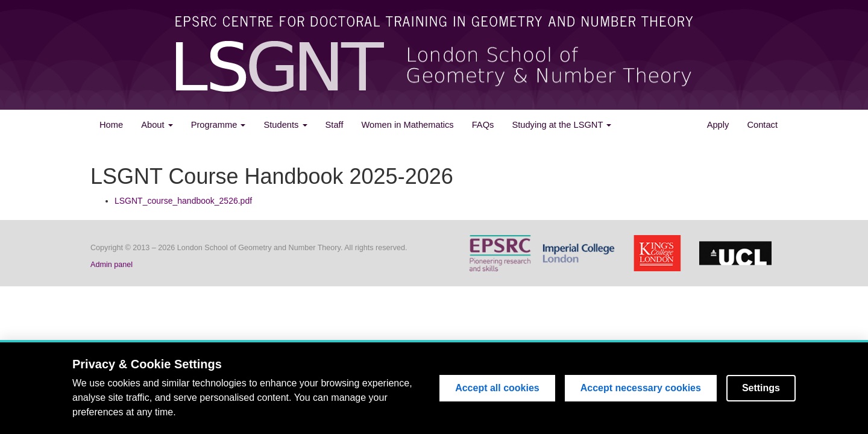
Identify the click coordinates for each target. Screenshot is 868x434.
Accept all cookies (497, 388)
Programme (219, 125)
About (157, 125)
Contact (762, 125)
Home (111, 125)
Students (285, 125)
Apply (718, 125)
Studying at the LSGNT (561, 125)
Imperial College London (582, 253)
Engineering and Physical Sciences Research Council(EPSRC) (503, 253)
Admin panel (112, 265)
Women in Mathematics (407, 125)
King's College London (660, 253)
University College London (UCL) (738, 253)
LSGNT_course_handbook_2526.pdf (183, 201)
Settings (761, 388)
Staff (335, 125)
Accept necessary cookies (641, 388)
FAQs (483, 125)
